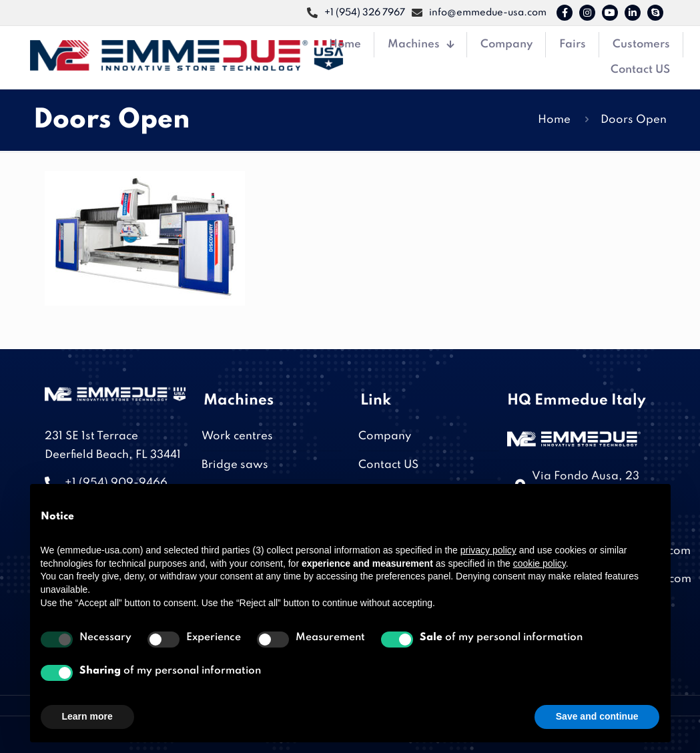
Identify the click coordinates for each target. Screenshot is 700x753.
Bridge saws (235, 465)
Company (385, 436)
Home (554, 120)
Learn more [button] (87, 716)
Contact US (388, 465)
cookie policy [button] (540, 563)
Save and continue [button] (597, 716)
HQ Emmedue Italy (577, 401)
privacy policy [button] (488, 550)
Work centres (237, 436)
